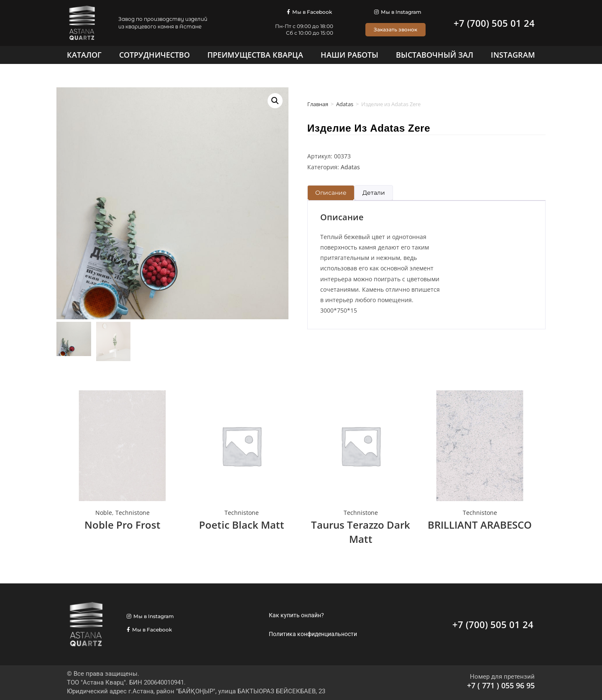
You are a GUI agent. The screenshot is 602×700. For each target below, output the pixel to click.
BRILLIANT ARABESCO (480, 525)
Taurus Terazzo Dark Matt (361, 532)
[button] (275, 101)
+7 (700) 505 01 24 (494, 23)
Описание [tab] (331, 193)
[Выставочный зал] (435, 55)
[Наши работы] (349, 55)
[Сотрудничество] (154, 55)
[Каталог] (84, 55)
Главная (318, 104)
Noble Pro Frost (122, 525)
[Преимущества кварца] (255, 55)
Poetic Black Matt (242, 525)
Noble (104, 513)
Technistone (133, 513)
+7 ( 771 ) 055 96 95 (501, 685)
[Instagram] (513, 55)
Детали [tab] (374, 193)
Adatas (345, 104)
